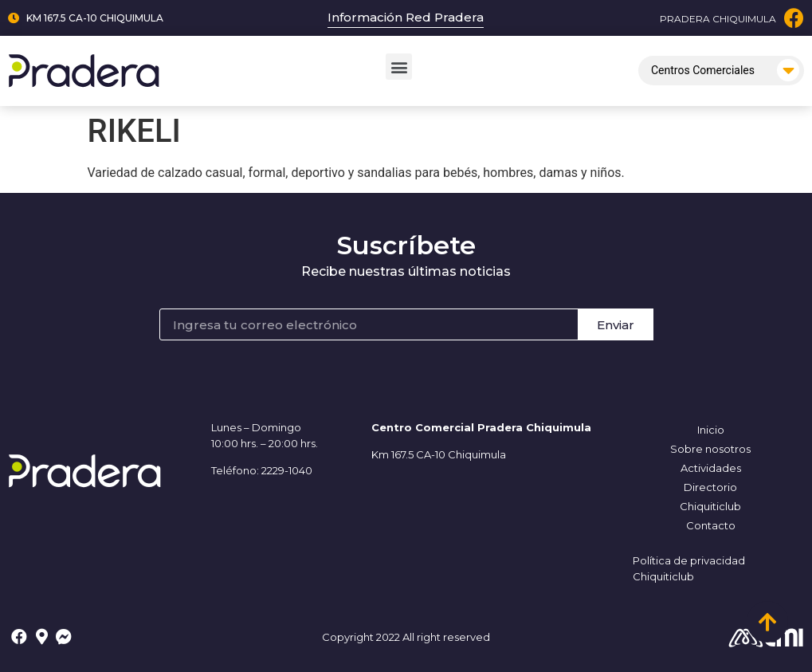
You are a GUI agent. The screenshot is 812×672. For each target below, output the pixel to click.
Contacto (711, 525)
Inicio (711, 430)
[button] (399, 67)
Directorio (710, 487)
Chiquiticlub (710, 506)
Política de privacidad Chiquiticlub (689, 568)
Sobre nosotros (710, 449)
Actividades (711, 468)
